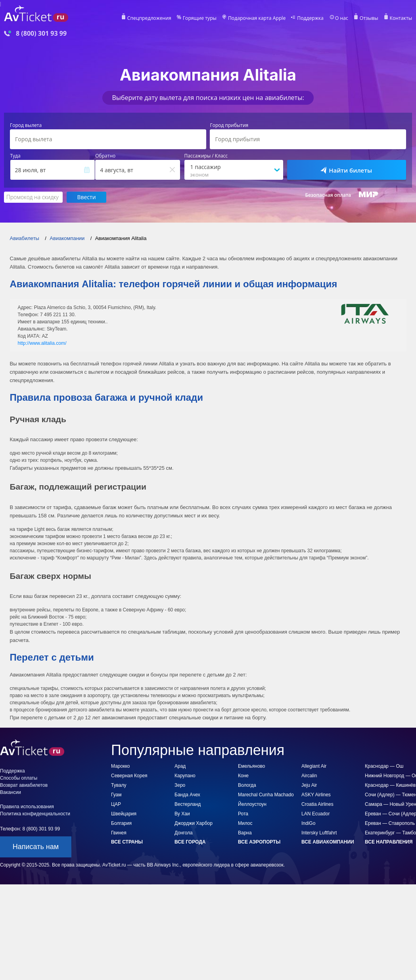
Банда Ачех (187, 795)
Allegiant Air (314, 766)
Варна (245, 833)
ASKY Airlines (316, 795)
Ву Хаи (182, 814)
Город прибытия (229, 125)
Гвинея (119, 833)
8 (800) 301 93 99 (41, 34)
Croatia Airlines (317, 804)
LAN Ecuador (315, 814)
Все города (190, 842)
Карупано (185, 776)
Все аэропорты (259, 842)
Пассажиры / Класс (206, 156)
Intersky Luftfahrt (319, 833)
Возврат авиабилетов (24, 785)
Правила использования (27, 807)
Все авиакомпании (328, 842)
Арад (180, 766)
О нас (342, 18)
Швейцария (124, 814)
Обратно (105, 156)
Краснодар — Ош (384, 766)
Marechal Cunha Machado (266, 795)
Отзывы (369, 18)
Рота (243, 814)
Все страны (127, 842)
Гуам (116, 795)
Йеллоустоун (252, 804)
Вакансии (11, 792)
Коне (243, 776)
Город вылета (26, 125)
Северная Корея (129, 776)
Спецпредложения (152, 18)
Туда (15, 156)
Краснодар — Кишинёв (390, 785)
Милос (245, 823)
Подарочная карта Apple (258, 18)
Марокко (120, 766)
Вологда (247, 785)
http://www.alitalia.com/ (42, 343)
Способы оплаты (19, 778)
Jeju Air (309, 785)
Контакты (401, 18)
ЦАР (116, 804)
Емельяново (252, 766)
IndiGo (308, 823)
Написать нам (36, 847)
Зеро (180, 785)
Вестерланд (188, 804)
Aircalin (309, 776)
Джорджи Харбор (194, 823)
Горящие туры (202, 18)
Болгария (121, 823)
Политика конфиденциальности (35, 814)
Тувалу (119, 785)
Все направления (389, 842)
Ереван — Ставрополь (390, 823)
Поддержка (311, 18)
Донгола (184, 833)
